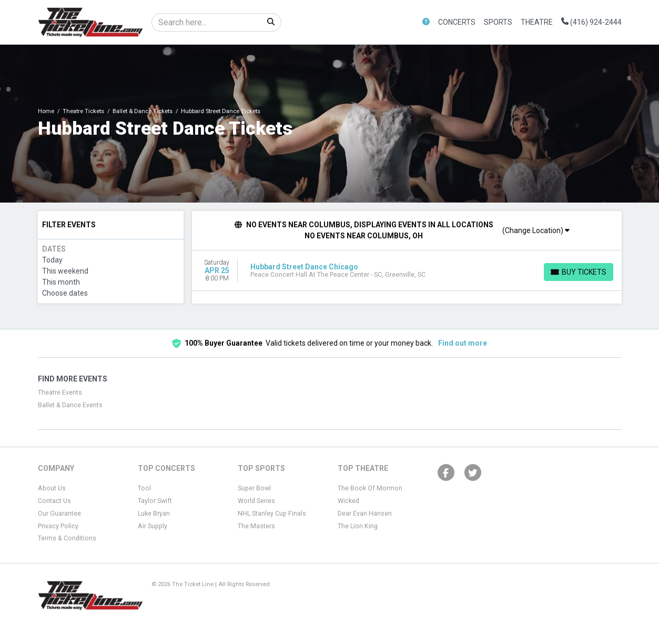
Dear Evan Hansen (365, 514)
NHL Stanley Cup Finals (272, 514)
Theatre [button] (537, 22)
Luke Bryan (154, 514)
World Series (256, 501)
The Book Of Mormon (370, 488)
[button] (426, 22)
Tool (144, 488)
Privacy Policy (58, 526)
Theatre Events (60, 393)
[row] (407, 271)
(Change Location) (536, 230)
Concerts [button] (457, 22)
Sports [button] (498, 22)
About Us (52, 488)
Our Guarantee (59, 514)
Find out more (463, 343)
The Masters (256, 526)
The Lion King (358, 526)
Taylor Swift (155, 501)
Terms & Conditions (67, 538)
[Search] (206, 22)
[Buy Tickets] (579, 272)
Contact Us (54, 501)
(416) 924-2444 (591, 22)
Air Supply (153, 526)
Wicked (348, 501)
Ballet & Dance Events (70, 405)
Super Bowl (254, 488)
